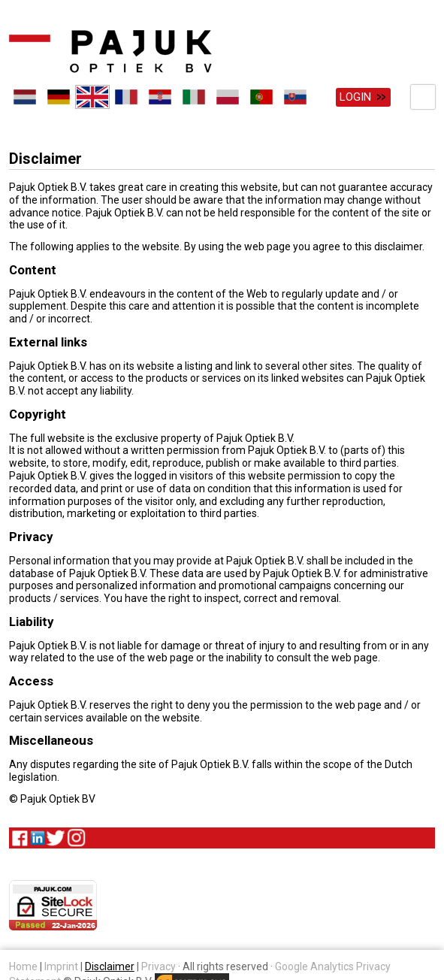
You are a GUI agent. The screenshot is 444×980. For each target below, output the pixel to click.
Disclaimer (110, 966)
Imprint (61, 966)
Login (355, 97)
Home (23, 966)
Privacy (159, 966)
